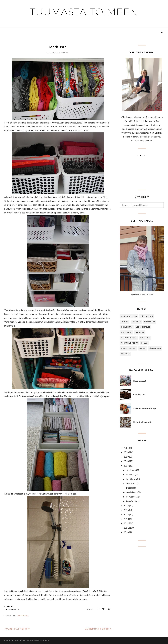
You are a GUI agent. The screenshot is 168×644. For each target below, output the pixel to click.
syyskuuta (131, 470)
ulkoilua (139, 332)
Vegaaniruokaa (129, 338)
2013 (126, 519)
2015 (126, 510)
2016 (126, 505)
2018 (126, 461)
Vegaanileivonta (130, 343)
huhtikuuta (131, 483)
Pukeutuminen (129, 348)
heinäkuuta (131, 479)
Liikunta (126, 354)
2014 (126, 514)
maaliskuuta (132, 492)
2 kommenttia (12, 609)
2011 (126, 528)
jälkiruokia (155, 348)
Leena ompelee (143, 327)
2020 (126, 452)
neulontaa (127, 327)
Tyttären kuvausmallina (142, 295)
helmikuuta (131, 497)
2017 (126, 466)
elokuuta (130, 474)
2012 (126, 523)
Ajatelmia (145, 338)
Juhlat (125, 322)
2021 (126, 448)
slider (142, 348)
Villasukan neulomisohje (145, 408)
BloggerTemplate (43, 640)
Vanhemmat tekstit (97, 629)
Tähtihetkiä (147, 316)
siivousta (23, 616)
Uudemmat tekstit (18, 629)
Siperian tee (139, 395)
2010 (126, 532)
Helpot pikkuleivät (142, 422)
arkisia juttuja (129, 316)
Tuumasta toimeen (84, 12)
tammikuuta (132, 501)
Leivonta (136, 322)
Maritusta (58, 47)
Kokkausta (150, 322)
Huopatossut (140, 381)
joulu (144, 343)
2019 (126, 457)
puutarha (126, 332)
